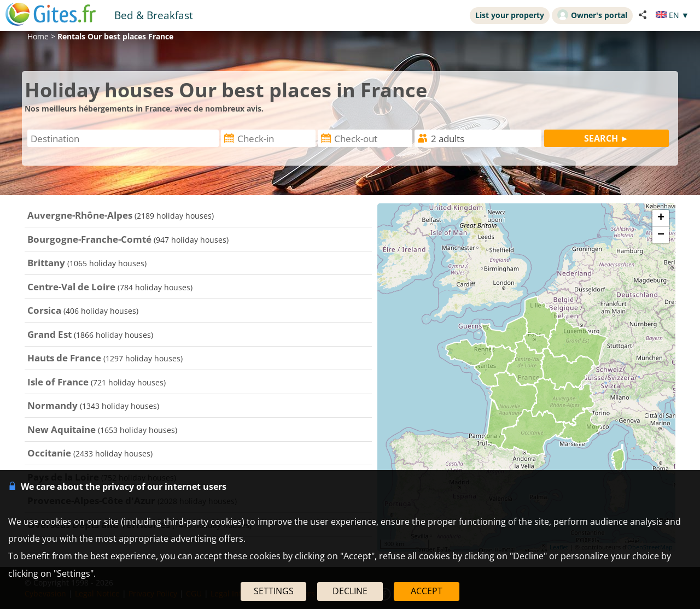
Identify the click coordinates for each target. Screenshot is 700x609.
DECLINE (350, 591)
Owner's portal (592, 15)
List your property (510, 15)
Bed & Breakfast (154, 15)
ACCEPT (427, 591)
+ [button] (661, 218)
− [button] (661, 235)
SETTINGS (274, 591)
